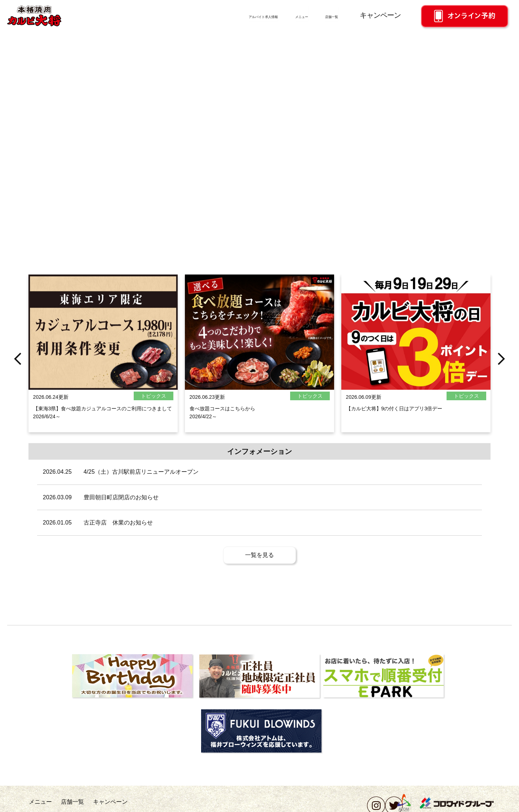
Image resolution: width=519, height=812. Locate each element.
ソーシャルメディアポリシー (201, 805)
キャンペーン (380, 15)
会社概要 (64, 805)
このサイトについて (258, 805)
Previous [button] (18, 391)
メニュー (273, 15)
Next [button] (501, 391)
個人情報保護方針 (147, 805)
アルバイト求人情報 (205, 15)
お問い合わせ (101, 805)
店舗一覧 (324, 15)
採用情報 (37, 805)
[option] (103, 391)
